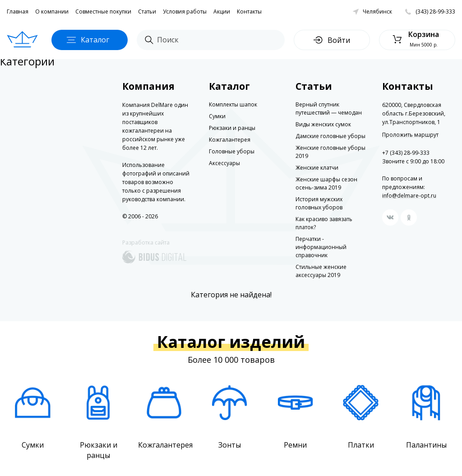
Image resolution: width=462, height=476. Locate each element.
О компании (52, 12)
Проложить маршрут (410, 135)
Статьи (147, 12)
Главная (18, 12)
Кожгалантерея (230, 140)
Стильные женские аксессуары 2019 (321, 271)
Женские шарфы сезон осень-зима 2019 (326, 183)
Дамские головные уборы (330, 136)
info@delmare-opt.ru (409, 196)
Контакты (249, 12)
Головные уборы (232, 151)
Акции (222, 12)
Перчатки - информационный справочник (321, 247)
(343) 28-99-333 (435, 12)
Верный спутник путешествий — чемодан (329, 109)
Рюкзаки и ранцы (232, 128)
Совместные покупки (103, 12)
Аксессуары (224, 163)
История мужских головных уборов (319, 203)
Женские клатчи (317, 168)
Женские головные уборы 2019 (330, 152)
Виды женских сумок (323, 124)
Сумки (217, 116)
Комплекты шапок (233, 104)
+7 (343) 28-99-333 (406, 153)
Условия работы (185, 12)
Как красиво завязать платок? (324, 223)
